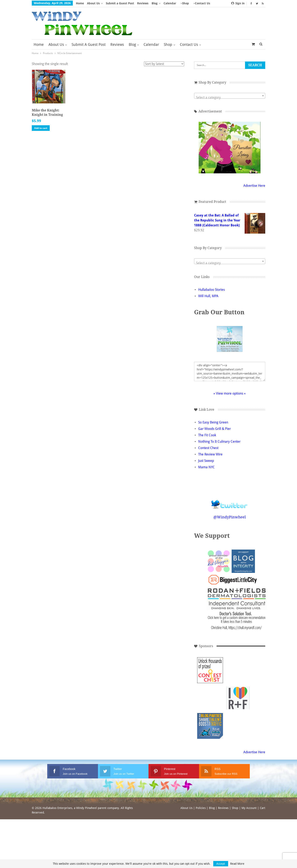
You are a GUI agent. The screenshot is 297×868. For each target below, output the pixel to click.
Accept (221, 864)
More (184, 3)
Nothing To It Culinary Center (219, 442)
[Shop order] (164, 64)
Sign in (238, 3)
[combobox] (230, 96)
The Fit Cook (207, 435)
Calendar (170, 3)
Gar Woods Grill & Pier (214, 429)
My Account (249, 808)
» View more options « (230, 393)
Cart (263, 808)
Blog (155, 3)
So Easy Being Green (213, 422)
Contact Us (189, 44)
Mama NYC (206, 467)
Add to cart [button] (41, 128)
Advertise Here (254, 186)
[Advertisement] (238, 670)
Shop (168, 44)
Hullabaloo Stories (212, 290)
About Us (93, 3)
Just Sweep (206, 461)
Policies (201, 808)
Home (80, 3)
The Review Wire (210, 454)
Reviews (143, 3)
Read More (237, 864)
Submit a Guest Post (120, 3)
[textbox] (230, 98)
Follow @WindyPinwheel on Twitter (230, 502)
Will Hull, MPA (208, 296)
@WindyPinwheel (230, 517)
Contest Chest (208, 448)
